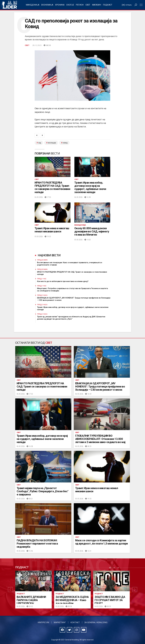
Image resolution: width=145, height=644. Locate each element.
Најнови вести (49, 255)
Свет (88, 5)
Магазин (97, 5)
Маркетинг (60, 622)
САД (40, 143)
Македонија (33, 5)
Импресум (43, 622)
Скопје (70, 5)
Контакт (75, 622)
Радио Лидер (9, 5)
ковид (65, 143)
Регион (80, 5)
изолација (52, 143)
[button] (10, 590)
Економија (47, 5)
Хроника (60, 5)
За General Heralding (96, 622)
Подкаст (108, 5)
